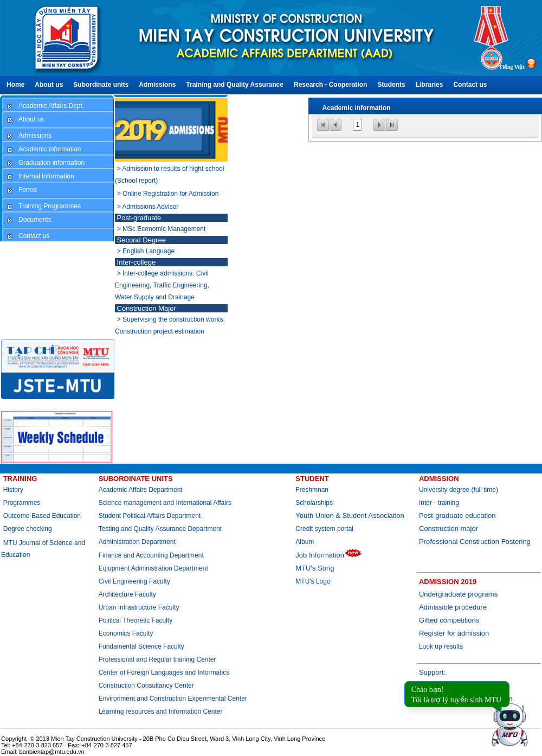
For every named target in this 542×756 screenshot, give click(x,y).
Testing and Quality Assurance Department (160, 529)
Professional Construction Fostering (475, 542)
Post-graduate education (457, 515)
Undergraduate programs (458, 594)
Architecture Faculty (127, 594)
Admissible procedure (453, 607)
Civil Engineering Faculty (134, 581)
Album (305, 542)
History (13, 490)
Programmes (22, 503)
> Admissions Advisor (148, 207)
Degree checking (28, 529)
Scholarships (314, 503)
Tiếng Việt (512, 67)
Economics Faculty (126, 633)
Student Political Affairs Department (150, 516)
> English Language (146, 251)
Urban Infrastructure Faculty (139, 607)
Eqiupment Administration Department (153, 568)
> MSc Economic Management (162, 229)
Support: (432, 672)
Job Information (329, 555)
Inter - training (439, 503)
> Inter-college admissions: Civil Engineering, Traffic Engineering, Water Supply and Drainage (162, 285)
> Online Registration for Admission (168, 194)
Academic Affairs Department (141, 490)
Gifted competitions (449, 620)
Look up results (441, 646)
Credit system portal (324, 529)
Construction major (449, 528)
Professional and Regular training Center (157, 659)
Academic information (356, 108)
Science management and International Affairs (166, 503)
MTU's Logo (313, 581)
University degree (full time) (459, 490)
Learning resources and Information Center (161, 712)
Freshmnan (312, 490)
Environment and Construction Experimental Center (173, 699)
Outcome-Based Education (42, 516)
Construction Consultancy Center (146, 685)
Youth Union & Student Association (350, 515)
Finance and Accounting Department (151, 555)
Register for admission (454, 633)
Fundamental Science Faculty (141, 646)
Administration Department (137, 542)
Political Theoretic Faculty (136, 620)
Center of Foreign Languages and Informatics (164, 672)
